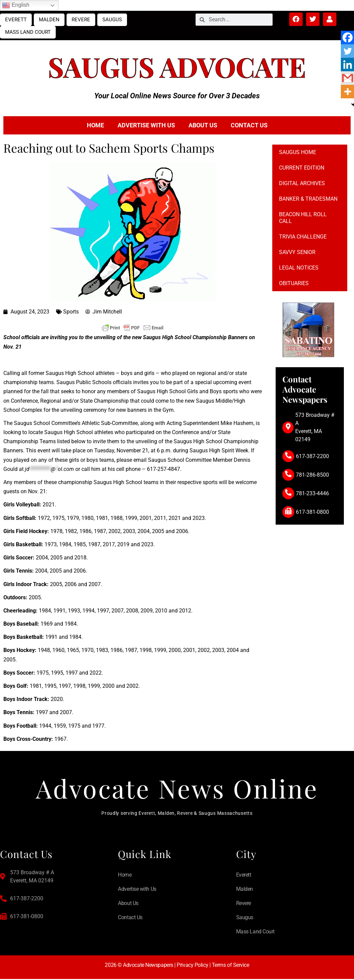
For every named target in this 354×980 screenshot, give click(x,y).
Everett (16, 20)
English (16, 5)
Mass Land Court (28, 32)
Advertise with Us (146, 125)
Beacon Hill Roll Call (303, 218)
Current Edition (302, 168)
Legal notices (299, 268)
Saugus (112, 20)
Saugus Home (298, 152)
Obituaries (294, 283)
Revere (81, 20)
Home (95, 125)
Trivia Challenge (303, 237)
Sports (71, 312)
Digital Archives (302, 183)
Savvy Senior (297, 252)
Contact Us (249, 125)
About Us (203, 125)
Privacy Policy (192, 966)
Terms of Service (231, 966)
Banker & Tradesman (308, 199)
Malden (49, 20)
